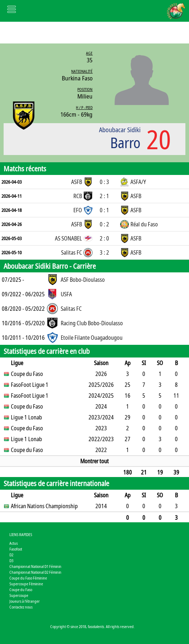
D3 (11, 561)
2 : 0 (104, 238)
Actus (14, 543)
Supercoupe (19, 595)
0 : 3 (104, 182)
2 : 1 (104, 196)
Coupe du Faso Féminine (28, 578)
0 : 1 (104, 210)
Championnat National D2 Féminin (35, 572)
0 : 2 (104, 224)
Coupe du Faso (21, 589)
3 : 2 (104, 252)
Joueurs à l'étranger (25, 601)
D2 (11, 555)
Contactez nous (21, 607)
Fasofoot (16, 549)
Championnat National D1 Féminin (35, 566)
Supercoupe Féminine (26, 584)
